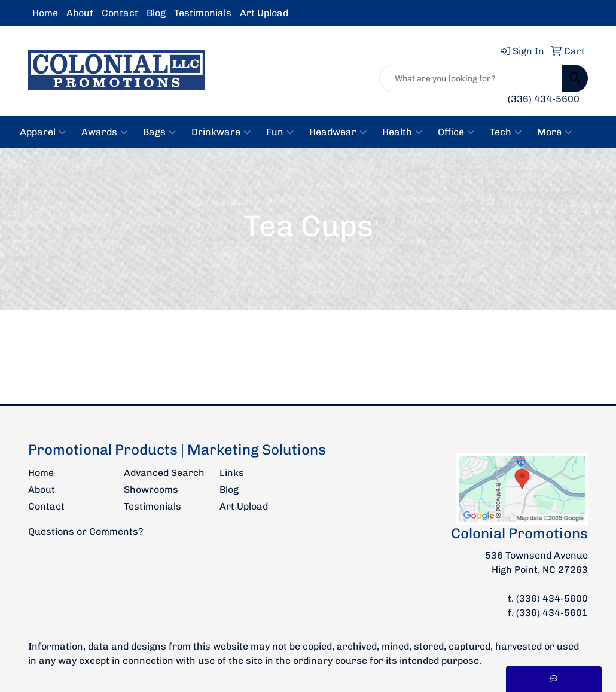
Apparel (43, 132)
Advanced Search (164, 473)
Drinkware (221, 132)
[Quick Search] (471, 78)
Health (402, 132)
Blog (156, 13)
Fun (280, 132)
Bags (159, 132)
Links (232, 473)
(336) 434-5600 (544, 99)
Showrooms (151, 490)
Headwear (338, 132)
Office (456, 132)
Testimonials (203, 13)
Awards (104, 132)
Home (45, 13)
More (554, 132)
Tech (506, 132)
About (80, 13)
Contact (120, 13)
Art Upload (264, 13)
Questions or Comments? (86, 531)
